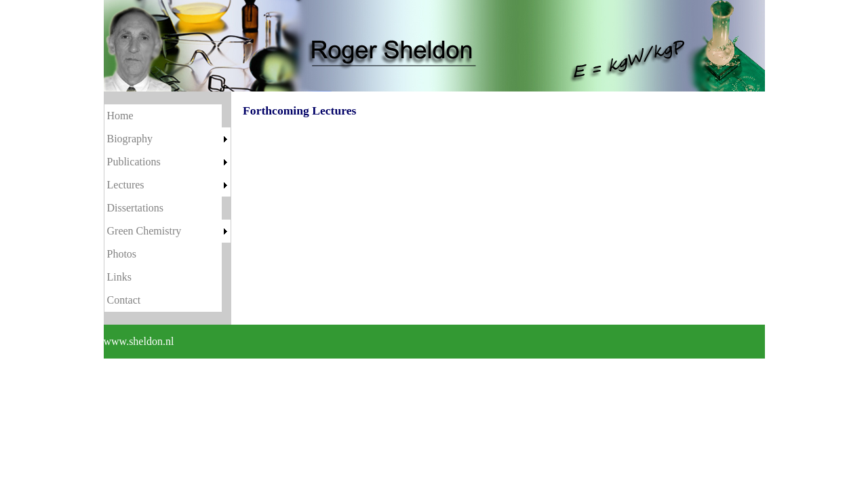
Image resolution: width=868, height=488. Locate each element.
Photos (122, 254)
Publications (134, 162)
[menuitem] (167, 116)
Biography (130, 139)
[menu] (167, 208)
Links (119, 277)
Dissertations (136, 208)
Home (120, 116)
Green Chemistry (144, 231)
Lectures (126, 185)
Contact (124, 300)
